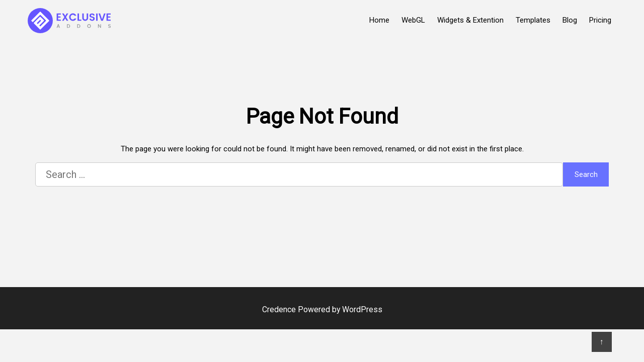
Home (379, 20)
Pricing (600, 20)
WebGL (413, 20)
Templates (533, 20)
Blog (570, 20)
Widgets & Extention (470, 20)
